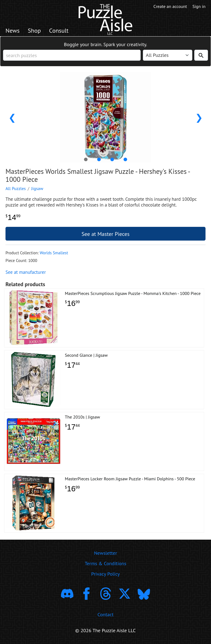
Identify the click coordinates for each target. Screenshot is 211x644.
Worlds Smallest (54, 253)
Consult (59, 30)
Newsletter (105, 553)
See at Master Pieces (106, 234)
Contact (105, 614)
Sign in (199, 6)
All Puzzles (16, 188)
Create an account (170, 6)
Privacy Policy (105, 574)
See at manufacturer (26, 272)
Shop (34, 30)
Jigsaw (37, 188)
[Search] (201, 55)
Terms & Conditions (105, 563)
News (13, 30)
